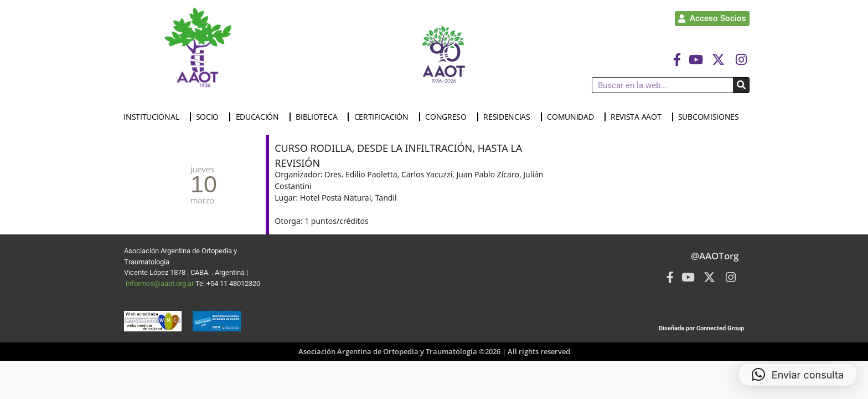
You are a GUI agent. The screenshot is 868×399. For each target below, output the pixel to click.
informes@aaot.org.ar (161, 283)
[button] (798, 375)
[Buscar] (741, 85)
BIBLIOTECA (319, 117)
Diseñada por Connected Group (701, 328)
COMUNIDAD (573, 117)
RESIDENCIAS (510, 117)
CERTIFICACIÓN (384, 117)
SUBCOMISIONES (711, 117)
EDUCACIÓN (260, 117)
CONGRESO (449, 117)
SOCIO (210, 117)
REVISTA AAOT (639, 117)
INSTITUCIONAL (154, 117)
